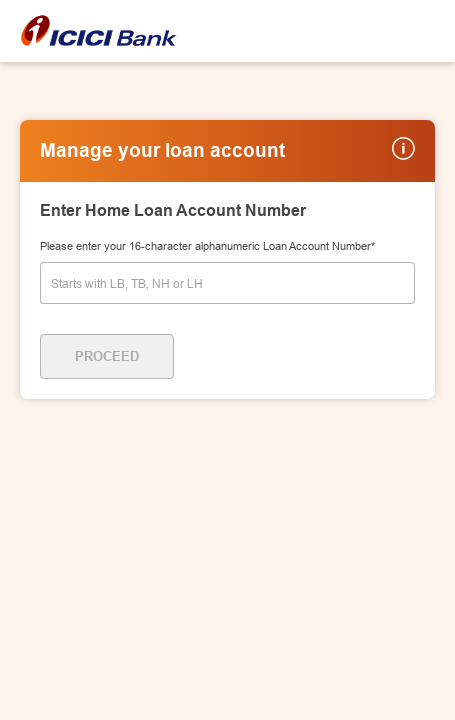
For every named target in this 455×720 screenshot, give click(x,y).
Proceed (107, 356)
